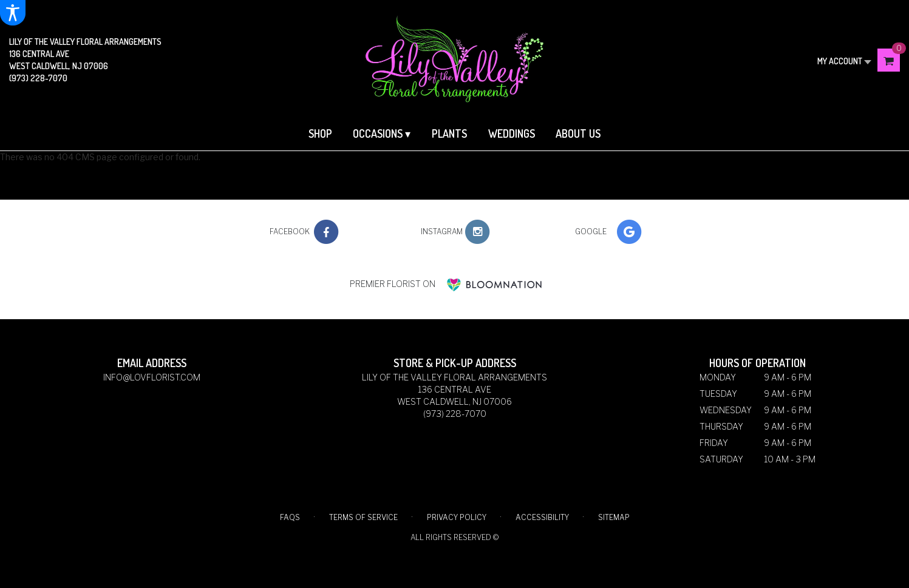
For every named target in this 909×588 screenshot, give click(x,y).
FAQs (290, 517)
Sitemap (614, 517)
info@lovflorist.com (152, 377)
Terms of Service (363, 517)
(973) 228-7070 (38, 78)
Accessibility (542, 517)
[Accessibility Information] (13, 13)
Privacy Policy (457, 517)
